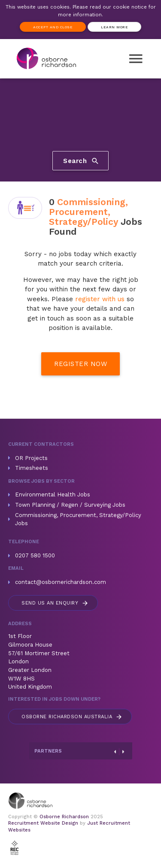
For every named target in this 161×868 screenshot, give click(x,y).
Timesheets (32, 468)
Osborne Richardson (64, 817)
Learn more (114, 27)
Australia (72, 717)
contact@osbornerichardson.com (61, 582)
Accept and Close (53, 27)
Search (81, 160)
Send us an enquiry (55, 603)
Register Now (80, 364)
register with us (100, 299)
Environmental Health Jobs (53, 494)
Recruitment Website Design (43, 823)
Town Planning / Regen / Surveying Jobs (70, 505)
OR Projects (31, 458)
